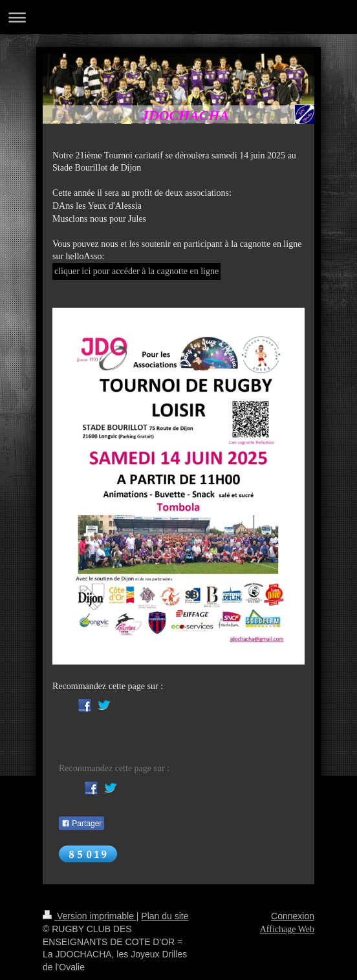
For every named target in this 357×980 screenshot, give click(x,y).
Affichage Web (287, 929)
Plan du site (165, 916)
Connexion (293, 916)
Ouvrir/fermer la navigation (178, 17)
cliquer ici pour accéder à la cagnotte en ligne (136, 271)
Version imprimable (90, 916)
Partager (81, 824)
